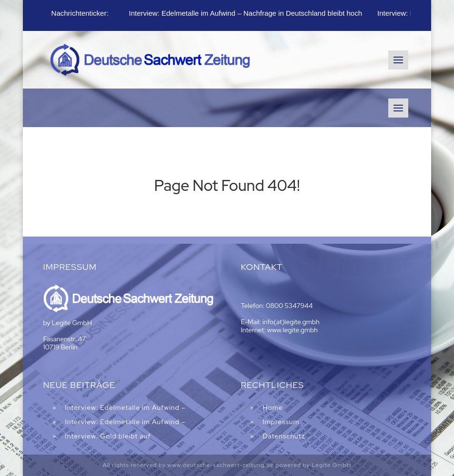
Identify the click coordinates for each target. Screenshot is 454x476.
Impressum (281, 422)
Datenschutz (284, 436)
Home (272, 407)
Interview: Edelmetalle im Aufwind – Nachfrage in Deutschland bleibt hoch (246, 13)
